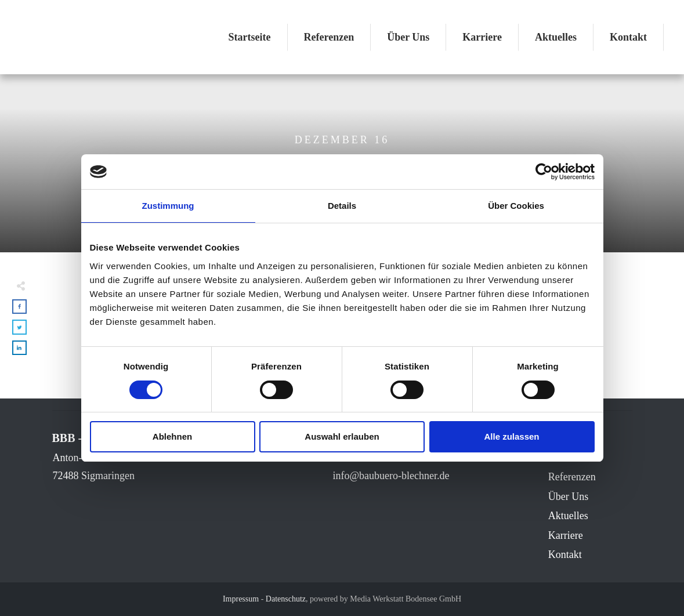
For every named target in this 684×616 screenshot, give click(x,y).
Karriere (566, 535)
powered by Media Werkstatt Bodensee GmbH (386, 599)
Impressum (241, 599)
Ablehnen (172, 436)
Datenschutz (286, 599)
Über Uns (569, 497)
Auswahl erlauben (342, 436)
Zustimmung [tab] (168, 206)
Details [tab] (342, 206)
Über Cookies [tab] (516, 206)
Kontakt (565, 555)
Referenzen (572, 477)
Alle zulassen (511, 436)
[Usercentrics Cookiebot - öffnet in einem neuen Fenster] (544, 172)
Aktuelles (568, 516)
